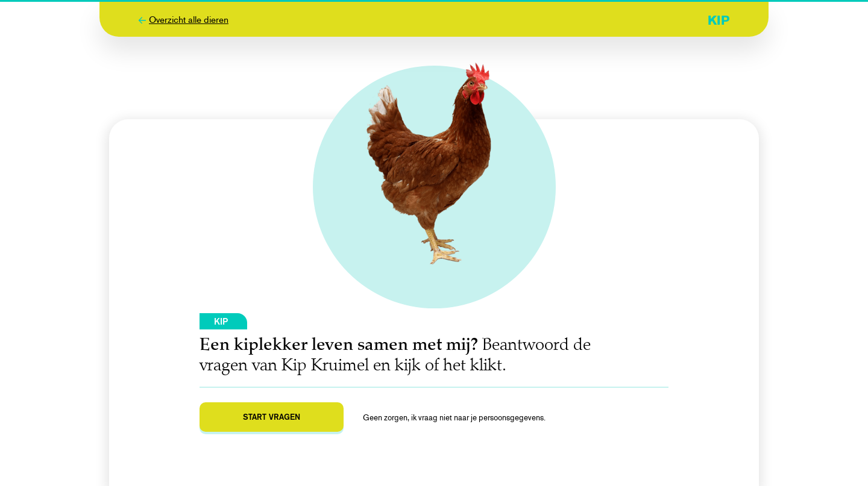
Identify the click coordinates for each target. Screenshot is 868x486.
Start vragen (272, 417)
